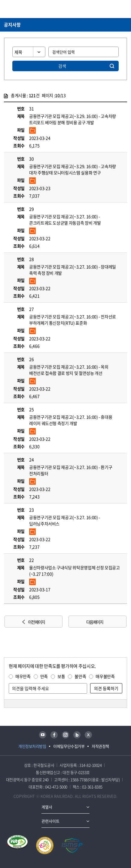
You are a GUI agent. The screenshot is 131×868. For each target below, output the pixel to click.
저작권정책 (100, 746)
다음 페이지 (95, 622)
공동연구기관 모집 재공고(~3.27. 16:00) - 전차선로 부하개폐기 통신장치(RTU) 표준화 (73, 320)
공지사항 (12, 25)
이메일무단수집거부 (69, 746)
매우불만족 (105, 676)
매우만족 (23, 676)
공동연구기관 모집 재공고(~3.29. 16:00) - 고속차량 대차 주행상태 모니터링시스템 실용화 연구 (73, 169)
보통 (61, 676)
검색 (62, 66)
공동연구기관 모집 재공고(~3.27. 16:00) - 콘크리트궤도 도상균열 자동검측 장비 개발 (65, 220)
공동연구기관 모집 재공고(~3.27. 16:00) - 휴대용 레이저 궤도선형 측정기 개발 (71, 420)
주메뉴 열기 (123, 9)
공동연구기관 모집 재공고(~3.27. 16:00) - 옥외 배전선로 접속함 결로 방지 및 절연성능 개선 (69, 370)
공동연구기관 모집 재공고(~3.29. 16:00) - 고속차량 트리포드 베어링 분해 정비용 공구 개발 (73, 119)
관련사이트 (50, 821)
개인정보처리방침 (32, 746)
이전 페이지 (36, 622)
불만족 (80, 676)
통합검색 (113, 9)
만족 (44, 676)
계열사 (47, 807)
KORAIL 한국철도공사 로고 (27, 9)
